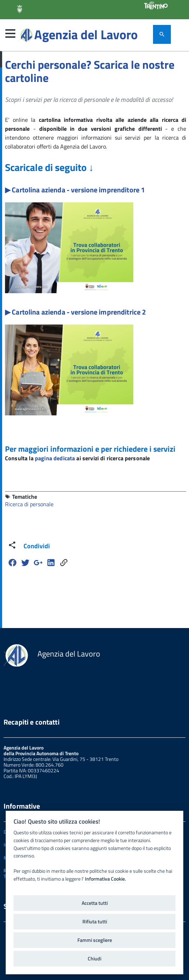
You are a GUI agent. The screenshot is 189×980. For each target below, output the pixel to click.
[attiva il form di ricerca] (162, 34)
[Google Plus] (38, 563)
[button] (10, 33)
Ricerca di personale (29, 504)
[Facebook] (12, 563)
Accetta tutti (95, 903)
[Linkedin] (51, 563)
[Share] (64, 563)
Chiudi (94, 959)
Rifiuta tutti (95, 922)
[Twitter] (25, 563)
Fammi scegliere (95, 940)
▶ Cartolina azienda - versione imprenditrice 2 (75, 312)
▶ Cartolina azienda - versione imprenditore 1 (75, 190)
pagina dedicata (55, 458)
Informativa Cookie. (105, 879)
